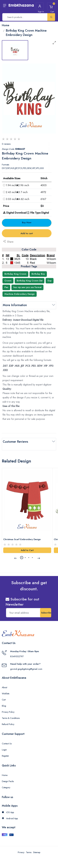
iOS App (8, 812)
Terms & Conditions (11, 718)
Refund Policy (8, 724)
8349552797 (17, 656)
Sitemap (37, 852)
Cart (4, 700)
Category (6, 787)
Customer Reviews (15, 442)
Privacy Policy (8, 712)
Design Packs (8, 781)
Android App (10, 818)
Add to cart (27, 233)
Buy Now (27, 222)
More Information (15, 305)
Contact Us (7, 744)
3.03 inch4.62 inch (18, 199)
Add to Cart (27, 550)
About (4, 687)
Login (4, 750)
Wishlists (6, 694)
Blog (4, 706)
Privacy (21, 852)
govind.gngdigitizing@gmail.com (26, 669)
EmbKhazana (21, 5)
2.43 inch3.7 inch (17, 192)
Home (5, 775)
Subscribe (46, 613)
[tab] (15, 50)
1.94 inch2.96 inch (17, 185)
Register (5, 756)
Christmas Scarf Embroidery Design (22, 539)
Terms (29, 852)
